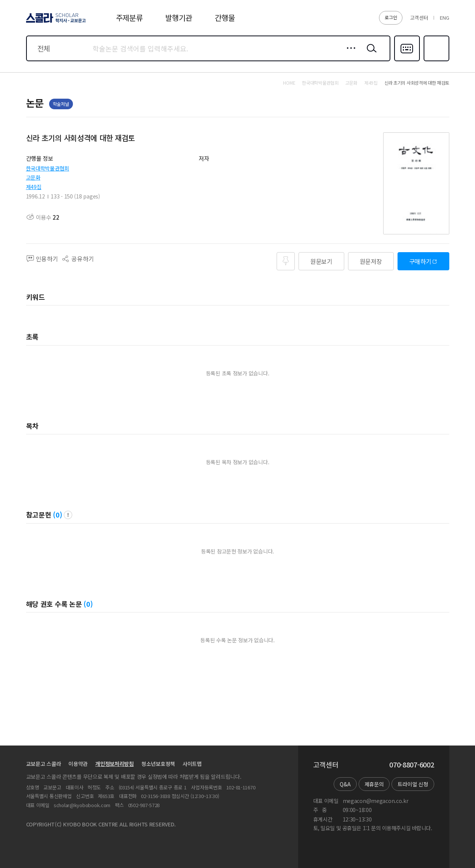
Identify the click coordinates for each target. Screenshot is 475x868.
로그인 (391, 17)
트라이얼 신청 (413, 784)
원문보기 (321, 261)
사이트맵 (192, 764)
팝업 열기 (68, 515)
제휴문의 (374, 784)
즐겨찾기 (436, 60)
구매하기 (420, 261)
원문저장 (371, 261)
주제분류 (129, 18)
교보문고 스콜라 (44, 764)
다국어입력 (407, 60)
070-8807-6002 (412, 765)
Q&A (345, 784)
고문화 (33, 177)
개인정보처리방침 (114, 764)
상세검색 (349, 54)
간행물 (225, 18)
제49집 (34, 187)
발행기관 (179, 18)
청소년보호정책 (158, 764)
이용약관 (78, 764)
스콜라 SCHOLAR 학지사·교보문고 (55, 22)
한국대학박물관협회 (48, 168)
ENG (444, 18)
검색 (370, 54)
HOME (289, 83)
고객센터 (419, 18)
